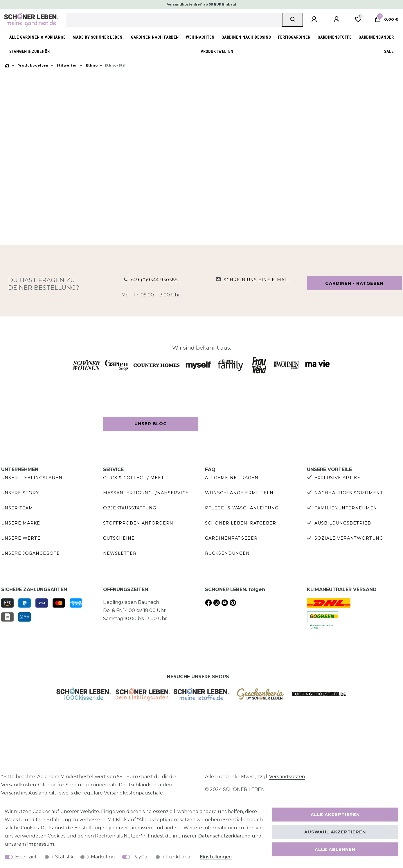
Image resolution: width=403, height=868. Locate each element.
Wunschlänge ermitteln (239, 493)
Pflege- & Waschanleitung (242, 508)
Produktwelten (217, 52)
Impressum (41, 844)
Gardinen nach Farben (155, 37)
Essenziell (26, 857)
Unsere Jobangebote (30, 553)
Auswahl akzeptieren (335, 832)
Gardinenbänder (376, 37)
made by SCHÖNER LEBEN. (98, 37)
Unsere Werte (21, 538)
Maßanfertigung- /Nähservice (146, 493)
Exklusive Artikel (339, 478)
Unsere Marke (21, 523)
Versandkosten (287, 777)
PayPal (141, 857)
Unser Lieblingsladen (32, 478)
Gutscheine (119, 538)
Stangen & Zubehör (29, 52)
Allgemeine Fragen (232, 478)
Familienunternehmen (346, 508)
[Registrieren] (337, 19)
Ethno (91, 65)
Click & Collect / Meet (134, 478)
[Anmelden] (315, 19)
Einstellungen (216, 857)
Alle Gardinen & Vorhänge (37, 37)
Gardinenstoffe (335, 37)
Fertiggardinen (294, 37)
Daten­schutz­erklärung (224, 836)
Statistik (64, 857)
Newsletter (120, 553)
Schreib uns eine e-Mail (256, 280)
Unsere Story (20, 493)
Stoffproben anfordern (138, 523)
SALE (389, 52)
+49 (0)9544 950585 (154, 280)
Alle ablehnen (335, 849)
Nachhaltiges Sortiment (349, 493)
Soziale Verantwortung (349, 538)
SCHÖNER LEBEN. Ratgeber (241, 523)
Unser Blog (151, 424)
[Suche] (293, 20)
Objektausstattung (130, 508)
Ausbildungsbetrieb (343, 523)
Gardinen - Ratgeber (354, 283)
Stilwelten (66, 65)
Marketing (103, 857)
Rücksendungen (227, 553)
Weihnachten (200, 37)
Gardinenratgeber (231, 538)
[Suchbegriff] (174, 20)
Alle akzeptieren (335, 815)
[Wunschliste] (358, 19)
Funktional (179, 857)
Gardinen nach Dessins (246, 37)
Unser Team (17, 508)
